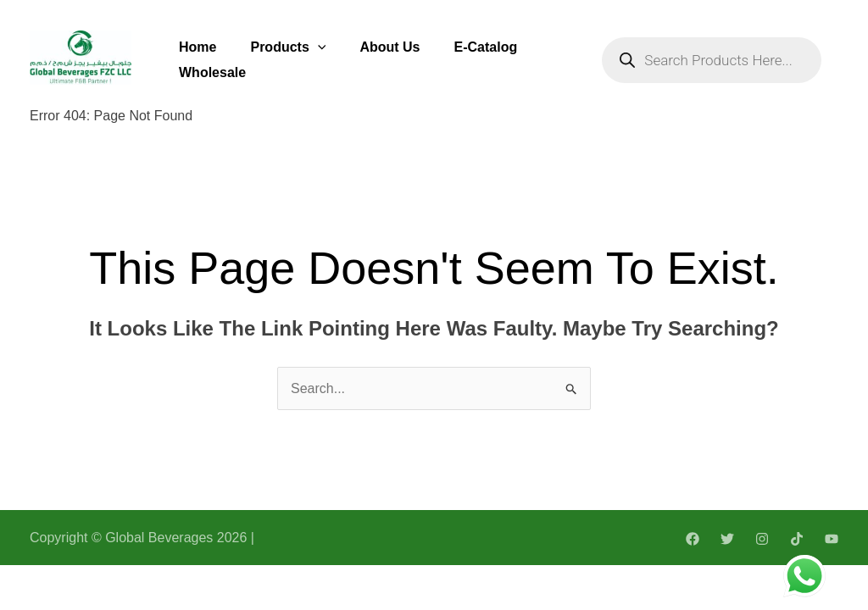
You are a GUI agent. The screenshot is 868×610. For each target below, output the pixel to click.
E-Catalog (486, 47)
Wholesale (212, 72)
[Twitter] (727, 539)
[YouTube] (832, 539)
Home (198, 47)
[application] (318, 47)
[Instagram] (762, 539)
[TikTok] (797, 539)
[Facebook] (693, 539)
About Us (389, 47)
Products (288, 47)
